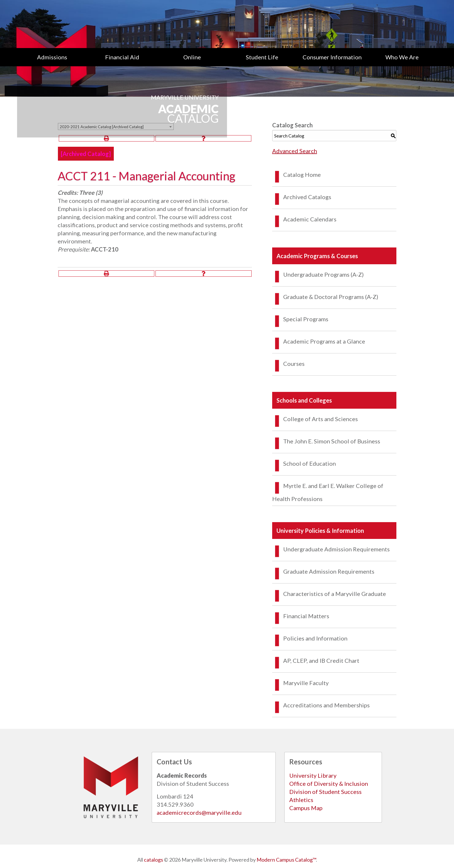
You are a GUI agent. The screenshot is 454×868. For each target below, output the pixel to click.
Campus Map (306, 808)
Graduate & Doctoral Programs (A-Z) (331, 297)
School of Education (310, 463)
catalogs (153, 860)
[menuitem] (52, 57)
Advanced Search (295, 151)
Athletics (301, 800)
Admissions (52, 57)
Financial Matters (306, 616)
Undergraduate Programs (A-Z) (323, 274)
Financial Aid (122, 57)
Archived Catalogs (307, 197)
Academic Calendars (310, 219)
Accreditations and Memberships (326, 705)
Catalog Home (302, 175)
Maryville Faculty (306, 683)
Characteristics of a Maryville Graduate (335, 594)
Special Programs (306, 319)
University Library (313, 775)
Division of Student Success (325, 792)
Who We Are (402, 57)
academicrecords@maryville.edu (199, 812)
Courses (294, 364)
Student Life (262, 57)
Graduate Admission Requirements (329, 571)
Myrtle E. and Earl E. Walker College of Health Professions (328, 492)
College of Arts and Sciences (321, 419)
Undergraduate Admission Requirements (336, 549)
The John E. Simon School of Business (332, 441)
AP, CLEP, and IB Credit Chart (321, 660)
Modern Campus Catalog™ (286, 860)
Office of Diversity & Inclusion (329, 783)
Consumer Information (332, 57)
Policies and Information (315, 638)
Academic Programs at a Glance (324, 341)
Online (192, 57)
